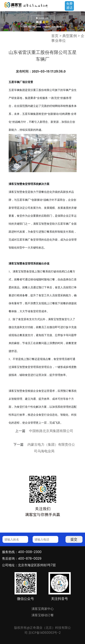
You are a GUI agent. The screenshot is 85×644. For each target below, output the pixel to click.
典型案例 (70, 36)
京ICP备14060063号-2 (44, 633)
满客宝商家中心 (43, 609)
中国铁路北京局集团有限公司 (51, 431)
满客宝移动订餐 (43, 615)
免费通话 (69, 6)
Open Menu (79, 6)
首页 (55, 36)
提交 (74, 539)
